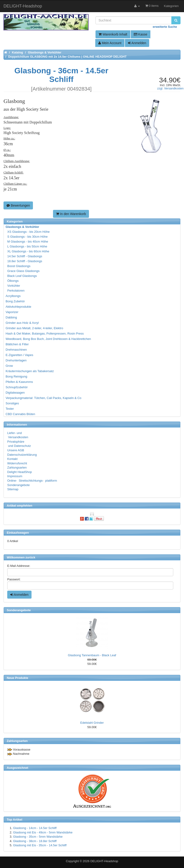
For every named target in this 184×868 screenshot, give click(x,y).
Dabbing (11, 317)
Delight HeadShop (20, 472)
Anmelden (137, 43)
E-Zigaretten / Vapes (19, 355)
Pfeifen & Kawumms (19, 382)
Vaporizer (12, 312)
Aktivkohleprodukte (18, 307)
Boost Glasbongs (18, 266)
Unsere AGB (16, 450)
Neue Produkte (18, 678)
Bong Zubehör (15, 301)
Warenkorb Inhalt (113, 34)
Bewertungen (18, 205)
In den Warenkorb (71, 214)
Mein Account (110, 43)
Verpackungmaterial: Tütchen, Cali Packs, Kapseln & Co (43, 398)
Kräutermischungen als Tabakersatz (30, 371)
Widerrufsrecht (17, 463)
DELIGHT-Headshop (104, 861)
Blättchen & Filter (17, 344)
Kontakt (12, 459)
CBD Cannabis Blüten (20, 414)
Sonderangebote (18, 485)
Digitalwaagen (15, 393)
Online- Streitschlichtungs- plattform (32, 481)
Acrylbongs (13, 296)
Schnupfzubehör (17, 387)
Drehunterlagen (16, 360)
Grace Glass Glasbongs (23, 271)
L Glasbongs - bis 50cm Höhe (27, 246)
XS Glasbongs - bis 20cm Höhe (28, 232)
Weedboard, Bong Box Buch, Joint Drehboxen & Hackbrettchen (48, 339)
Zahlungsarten (17, 468)
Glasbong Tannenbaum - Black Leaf (92, 655)
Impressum (15, 476)
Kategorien (171, 6)
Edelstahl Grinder (92, 723)
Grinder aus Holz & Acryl (22, 323)
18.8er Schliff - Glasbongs (24, 261)
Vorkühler (13, 286)
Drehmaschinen (16, 350)
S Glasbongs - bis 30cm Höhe (27, 237)
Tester (10, 409)
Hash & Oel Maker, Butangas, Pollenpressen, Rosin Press (45, 333)
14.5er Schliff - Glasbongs (24, 256)
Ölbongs (12, 281)
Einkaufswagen (18, 533)
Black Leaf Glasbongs (21, 276)
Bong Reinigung (16, 376)
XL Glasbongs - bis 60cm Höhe (28, 251)
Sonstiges (12, 403)
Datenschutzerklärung (22, 455)
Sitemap (13, 489)
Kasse (141, 34)
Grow (9, 366)
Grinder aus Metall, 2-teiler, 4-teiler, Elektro (34, 328)
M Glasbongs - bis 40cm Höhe (27, 242)
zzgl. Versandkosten (170, 88)
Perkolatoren (15, 291)
